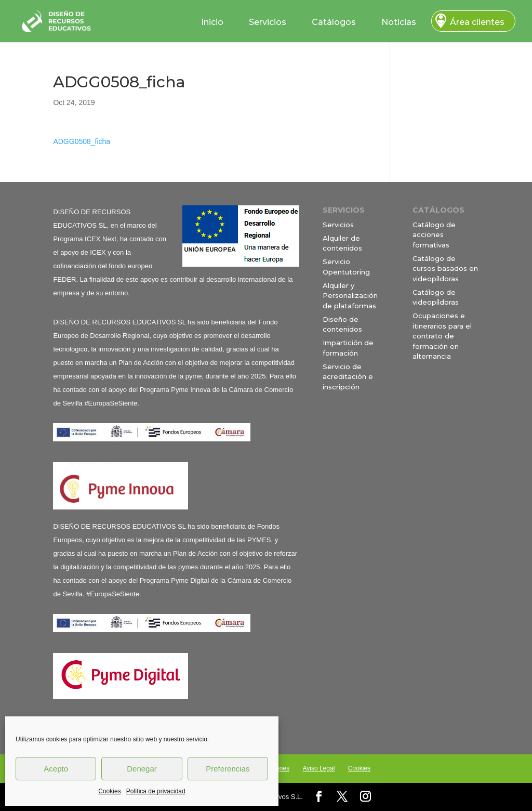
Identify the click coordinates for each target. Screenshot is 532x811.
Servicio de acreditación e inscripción (348, 377)
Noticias (399, 22)
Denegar (142, 769)
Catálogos (334, 22)
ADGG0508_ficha (82, 141)
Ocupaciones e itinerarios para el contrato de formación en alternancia (442, 336)
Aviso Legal (318, 768)
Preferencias (228, 769)
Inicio (212, 22)
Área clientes (477, 22)
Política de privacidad (156, 791)
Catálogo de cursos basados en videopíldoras (445, 269)
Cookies (109, 791)
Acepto (56, 769)
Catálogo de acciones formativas (434, 235)
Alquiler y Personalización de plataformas (350, 296)
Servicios (268, 22)
